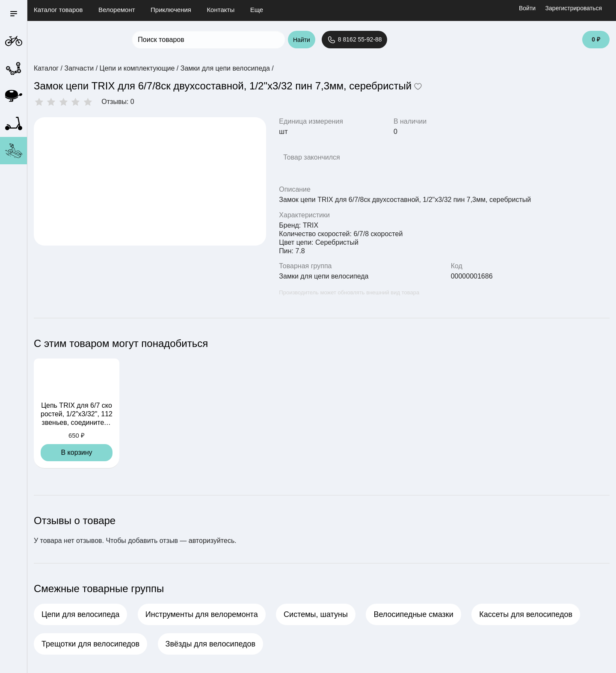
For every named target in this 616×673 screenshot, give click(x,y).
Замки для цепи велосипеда (324, 276)
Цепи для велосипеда (80, 614)
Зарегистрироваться (574, 8)
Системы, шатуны (316, 614)
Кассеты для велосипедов (526, 614)
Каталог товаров (58, 10)
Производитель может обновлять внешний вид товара (349, 292)
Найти (302, 40)
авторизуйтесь (212, 541)
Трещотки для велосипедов (90, 644)
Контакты (221, 10)
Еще (257, 10)
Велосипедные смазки (413, 614)
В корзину (76, 452)
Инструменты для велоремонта (202, 614)
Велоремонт (117, 10)
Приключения (171, 10)
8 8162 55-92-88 (354, 40)
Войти (527, 8)
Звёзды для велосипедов (210, 644)
